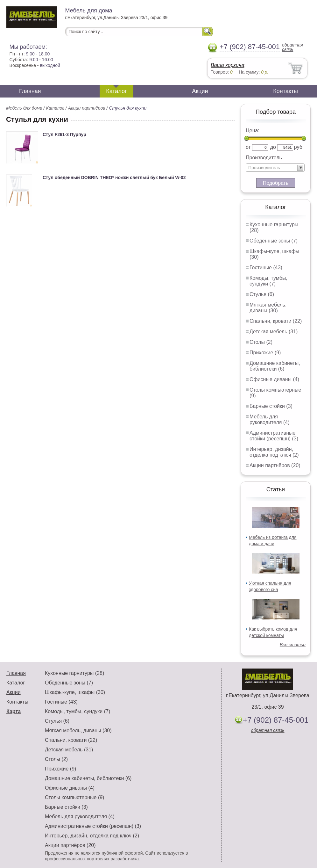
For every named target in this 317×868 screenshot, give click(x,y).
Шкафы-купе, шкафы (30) (75, 692)
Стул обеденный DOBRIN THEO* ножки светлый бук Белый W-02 (114, 177)
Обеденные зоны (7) (274, 241)
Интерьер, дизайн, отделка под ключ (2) (274, 452)
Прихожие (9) (265, 353)
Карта (14, 711)
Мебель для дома (24, 108)
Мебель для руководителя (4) (269, 420)
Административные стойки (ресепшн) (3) (274, 436)
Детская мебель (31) (274, 332)
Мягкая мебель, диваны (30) (268, 308)
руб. (299, 147)
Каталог (116, 91)
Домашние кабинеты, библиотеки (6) (275, 366)
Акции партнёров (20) (275, 465)
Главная (30, 91)
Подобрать (276, 183)
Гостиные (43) (266, 268)
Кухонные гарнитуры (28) (74, 673)
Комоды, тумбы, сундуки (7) (268, 281)
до (273, 147)
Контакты (285, 91)
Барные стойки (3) (271, 406)
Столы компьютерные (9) (74, 797)
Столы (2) (261, 342)
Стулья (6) (262, 294)
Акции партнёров (87, 108)
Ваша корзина (227, 65)
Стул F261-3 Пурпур (64, 134)
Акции (200, 91)
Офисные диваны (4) (274, 379)
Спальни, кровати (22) (276, 321)
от (248, 147)
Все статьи (293, 645)
